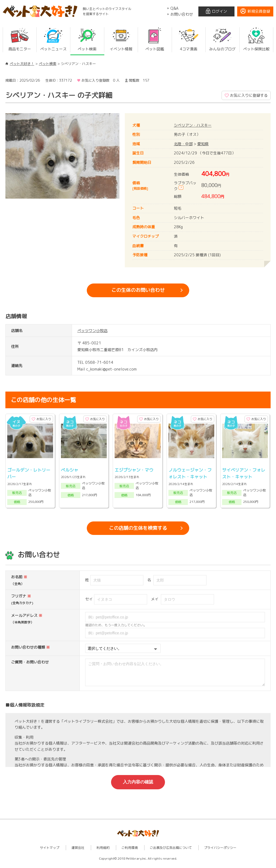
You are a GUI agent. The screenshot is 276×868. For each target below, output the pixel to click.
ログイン (219, 11)
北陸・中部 (183, 144)
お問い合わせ (182, 14)
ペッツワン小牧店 (92, 331)
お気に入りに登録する (249, 95)
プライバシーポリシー (220, 852)
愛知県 (203, 144)
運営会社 (78, 852)
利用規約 (103, 852)
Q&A (174, 8)
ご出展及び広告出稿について (171, 852)
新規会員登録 (259, 11)
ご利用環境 (130, 852)
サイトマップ (50, 852)
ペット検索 (48, 64)
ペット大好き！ (22, 64)
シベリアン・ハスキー (193, 125)
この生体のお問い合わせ (138, 290)
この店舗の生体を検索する (138, 528)
